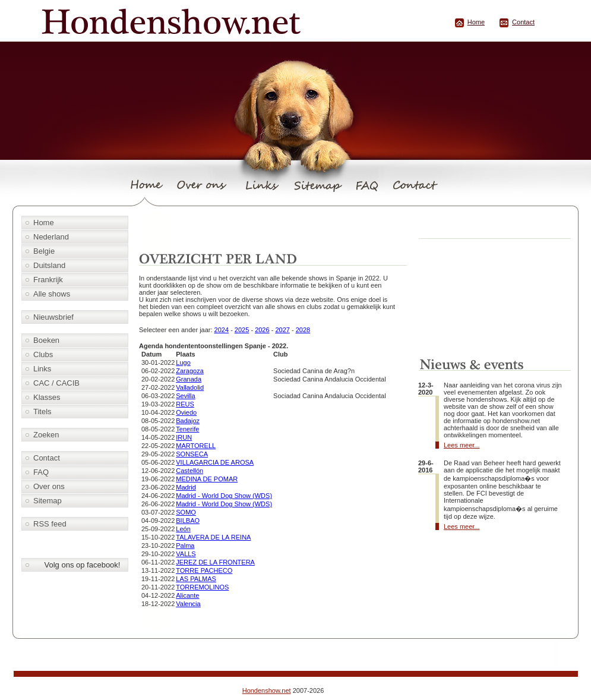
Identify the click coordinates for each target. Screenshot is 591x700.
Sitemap (48, 501)
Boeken (46, 340)
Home (476, 22)
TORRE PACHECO (204, 570)
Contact (523, 22)
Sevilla (185, 396)
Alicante (187, 595)
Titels (42, 412)
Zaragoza (189, 371)
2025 (242, 330)
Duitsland (49, 265)
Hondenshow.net (267, 690)
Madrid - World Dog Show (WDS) (224, 496)
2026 (262, 330)
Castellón (189, 471)
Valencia (188, 604)
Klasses (47, 397)
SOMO (186, 512)
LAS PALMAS (196, 579)
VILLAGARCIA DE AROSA (215, 462)
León (183, 529)
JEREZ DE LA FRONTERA (215, 562)
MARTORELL (196, 446)
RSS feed (50, 524)
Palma (185, 546)
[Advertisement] (275, 230)
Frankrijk (48, 280)
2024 (222, 330)
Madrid (186, 487)
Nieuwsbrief (53, 317)
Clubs (43, 354)
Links (42, 369)
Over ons (49, 486)
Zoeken (46, 435)
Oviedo (186, 412)
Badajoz (188, 421)
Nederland (51, 237)
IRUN (184, 437)
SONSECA (192, 454)
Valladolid (190, 387)
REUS (185, 404)
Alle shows (52, 294)
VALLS (186, 554)
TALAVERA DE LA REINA (213, 537)
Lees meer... (462, 445)
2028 (303, 330)
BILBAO (188, 521)
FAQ (41, 472)
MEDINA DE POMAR (207, 479)
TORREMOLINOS (202, 587)
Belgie (44, 251)
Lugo (183, 362)
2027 (282, 330)
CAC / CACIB (56, 383)
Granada (189, 379)
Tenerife (187, 429)
